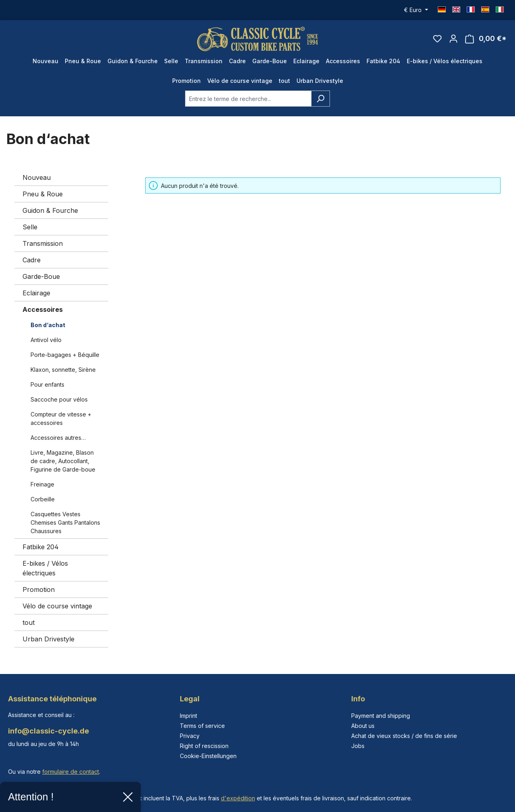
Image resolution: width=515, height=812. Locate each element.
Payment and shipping (381, 716)
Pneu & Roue (43, 194)
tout (29, 622)
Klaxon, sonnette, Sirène (63, 370)
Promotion (39, 589)
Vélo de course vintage (57, 606)
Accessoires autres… (58, 438)
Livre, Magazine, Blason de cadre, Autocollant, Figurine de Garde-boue (63, 461)
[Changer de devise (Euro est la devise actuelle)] (416, 10)
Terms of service (202, 726)
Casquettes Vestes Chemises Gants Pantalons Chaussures (65, 522)
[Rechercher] (320, 99)
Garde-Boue (41, 276)
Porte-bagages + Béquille (65, 355)
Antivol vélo (46, 340)
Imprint (188, 716)
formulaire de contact (71, 772)
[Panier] (486, 39)
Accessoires (43, 309)
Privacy (190, 736)
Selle (30, 227)
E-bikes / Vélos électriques (45, 568)
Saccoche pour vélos (59, 399)
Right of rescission (204, 746)
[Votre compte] (453, 39)
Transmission (43, 243)
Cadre (32, 260)
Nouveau (37, 177)
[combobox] (248, 99)
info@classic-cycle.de (48, 731)
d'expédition (238, 798)
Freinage (42, 484)
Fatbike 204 (41, 547)
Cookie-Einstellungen (208, 756)
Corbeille (43, 499)
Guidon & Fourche (50, 210)
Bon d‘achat (48, 325)
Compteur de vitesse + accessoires (61, 418)
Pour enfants (47, 384)
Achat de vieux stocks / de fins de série (404, 736)
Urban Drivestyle (48, 639)
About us (363, 726)
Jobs (358, 746)
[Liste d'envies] (437, 39)
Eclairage (36, 293)
